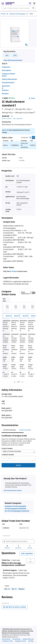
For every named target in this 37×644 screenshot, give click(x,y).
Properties (6, 67)
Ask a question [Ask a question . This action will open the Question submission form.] (18, 118)
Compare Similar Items (9, 75)
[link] (6, 536)
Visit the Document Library (13, 490)
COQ (15, 55)
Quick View (10, 316)
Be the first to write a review (15, 607)
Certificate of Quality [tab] (25, 430)
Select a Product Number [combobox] (12, 451)
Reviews (5, 94)
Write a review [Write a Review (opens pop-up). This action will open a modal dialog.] (7, 118)
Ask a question (27, 553)
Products (3, 14)
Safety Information (9, 79)
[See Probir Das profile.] (6, 560)
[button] (30, 561)
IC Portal (13, 271)
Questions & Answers (6, 88)
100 (18, 176)
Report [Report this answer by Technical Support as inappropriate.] (21, 589)
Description (7, 70)
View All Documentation (13, 60)
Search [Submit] (18, 465)
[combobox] (18, 458)
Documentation (8, 83)
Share (32, 98)
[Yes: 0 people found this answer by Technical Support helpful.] (7, 589)
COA (7, 55)
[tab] (5, 14)
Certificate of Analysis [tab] (9, 430)
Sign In (4, 130)
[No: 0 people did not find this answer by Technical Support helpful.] (14, 589)
